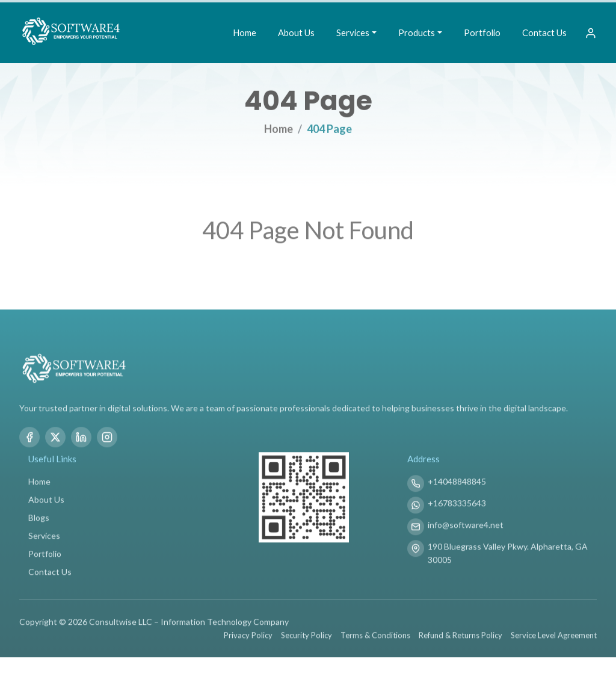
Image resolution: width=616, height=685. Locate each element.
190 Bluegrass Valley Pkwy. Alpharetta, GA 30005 (508, 559)
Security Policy (306, 641)
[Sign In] (591, 33)
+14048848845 (457, 487)
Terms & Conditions (375, 641)
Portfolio (482, 33)
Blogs (39, 523)
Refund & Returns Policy (460, 641)
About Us (296, 33)
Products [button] (417, 33)
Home (245, 33)
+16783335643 (457, 509)
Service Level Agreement (554, 641)
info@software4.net (466, 531)
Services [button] (353, 33)
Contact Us (544, 33)
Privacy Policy (248, 641)
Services (44, 541)
